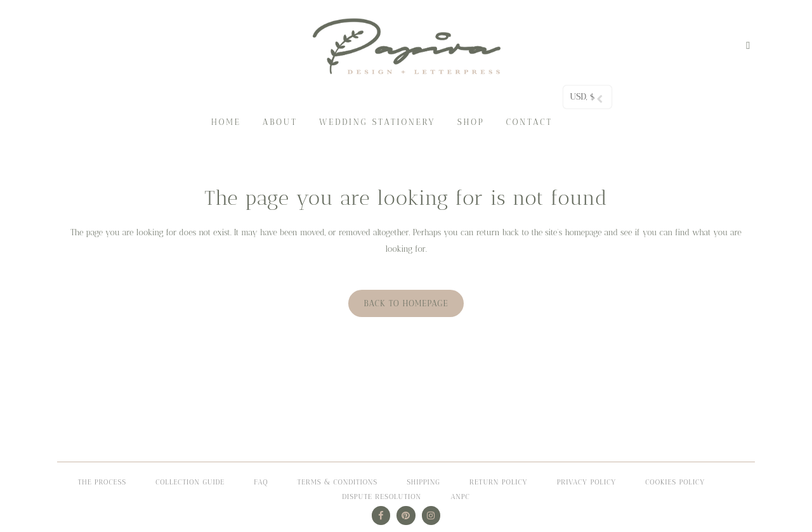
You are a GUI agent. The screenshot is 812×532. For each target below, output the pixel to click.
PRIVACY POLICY (587, 482)
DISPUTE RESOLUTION (382, 497)
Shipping (423, 482)
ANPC (460, 497)
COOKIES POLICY (675, 482)
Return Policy (499, 482)
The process (102, 482)
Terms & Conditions (338, 482)
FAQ (261, 482)
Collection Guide (190, 482)
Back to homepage (406, 303)
